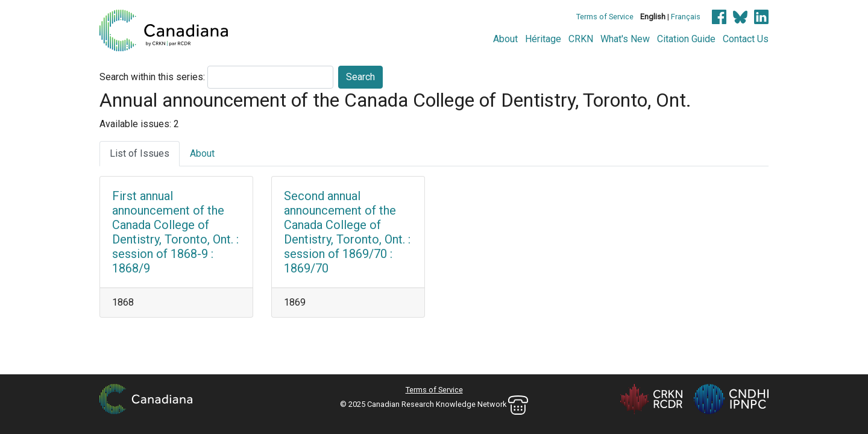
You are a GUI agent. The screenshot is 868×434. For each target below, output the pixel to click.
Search (360, 77)
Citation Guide (686, 39)
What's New (625, 39)
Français (686, 17)
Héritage (543, 39)
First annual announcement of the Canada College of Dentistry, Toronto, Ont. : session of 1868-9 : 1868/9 (175, 232)
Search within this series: (152, 77)
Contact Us (746, 39)
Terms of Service (605, 17)
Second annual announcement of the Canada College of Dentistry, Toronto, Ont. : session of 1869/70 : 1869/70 (347, 232)
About (505, 39)
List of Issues (140, 153)
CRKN (581, 39)
